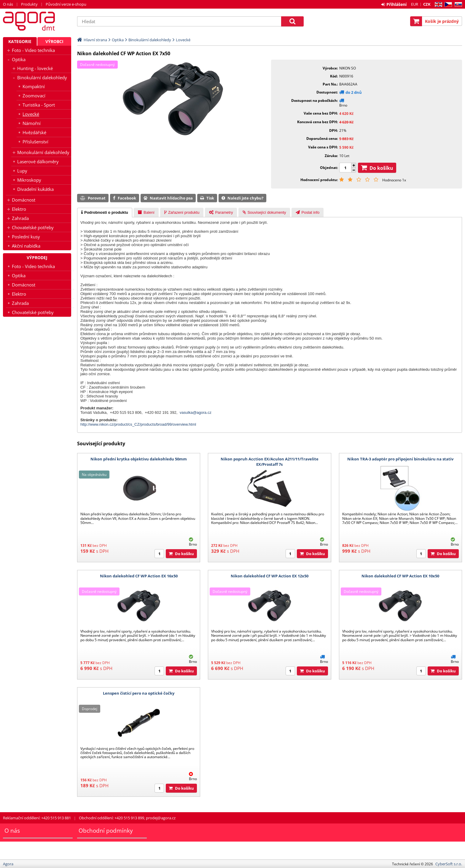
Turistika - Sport (39, 105)
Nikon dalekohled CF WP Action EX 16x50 (139, 576)
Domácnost (24, 200)
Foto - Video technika (33, 50)
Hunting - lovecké (35, 68)
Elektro (19, 209)
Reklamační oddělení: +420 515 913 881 (37, 818)
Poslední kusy (26, 237)
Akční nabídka (26, 246)
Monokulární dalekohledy (43, 152)
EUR (415, 4)
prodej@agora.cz (161, 818)
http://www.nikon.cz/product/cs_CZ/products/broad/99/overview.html (138, 424)
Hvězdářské (34, 132)
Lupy (22, 171)
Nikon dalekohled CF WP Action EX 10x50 (400, 576)
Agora (37, 21)
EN (438, 5)
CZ (447, 5)
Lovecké (31, 114)
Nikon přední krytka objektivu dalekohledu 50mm (139, 459)
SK (457, 5)
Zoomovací (34, 96)
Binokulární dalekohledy (42, 77)
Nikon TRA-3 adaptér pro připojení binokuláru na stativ (400, 459)
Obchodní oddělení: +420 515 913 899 (112, 818)
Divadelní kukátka (35, 189)
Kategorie (20, 41)
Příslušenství (35, 142)
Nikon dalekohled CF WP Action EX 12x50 (270, 576)
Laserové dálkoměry (38, 161)
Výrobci (54, 41)
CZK (427, 4)
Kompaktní (34, 86)
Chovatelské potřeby (33, 227)
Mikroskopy (29, 180)
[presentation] (105, 213)
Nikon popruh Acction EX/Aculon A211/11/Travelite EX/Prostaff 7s (270, 462)
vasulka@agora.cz (196, 412)
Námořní (32, 123)
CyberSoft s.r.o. (449, 864)
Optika (19, 59)
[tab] (105, 213)
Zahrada (20, 218)
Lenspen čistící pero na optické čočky (139, 693)
